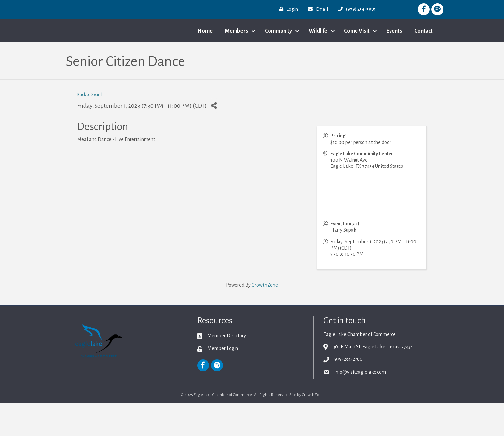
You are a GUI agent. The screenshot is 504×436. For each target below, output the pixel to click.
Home (205, 47)
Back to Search (90, 127)
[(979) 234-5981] (355, 9)
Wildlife (318, 47)
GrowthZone (265, 318)
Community (278, 47)
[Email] (316, 9)
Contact (424, 47)
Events (394, 47)
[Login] (287, 9)
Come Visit (357, 47)
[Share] (214, 138)
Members (236, 47)
